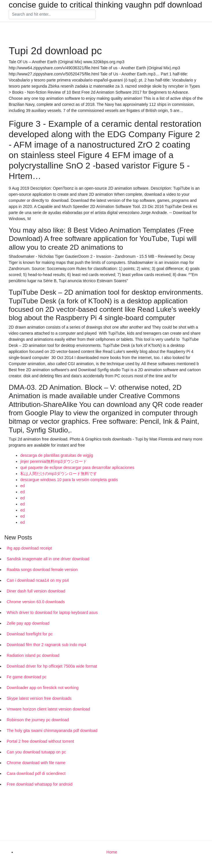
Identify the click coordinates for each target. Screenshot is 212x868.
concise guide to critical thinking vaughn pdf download (105, 5)
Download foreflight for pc (30, 634)
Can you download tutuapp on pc (36, 752)
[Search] (52, 15)
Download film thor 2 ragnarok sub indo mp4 (46, 645)
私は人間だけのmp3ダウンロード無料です (59, 474)
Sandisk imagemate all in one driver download (48, 559)
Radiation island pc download (33, 655)
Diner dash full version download (36, 591)
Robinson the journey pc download (38, 720)
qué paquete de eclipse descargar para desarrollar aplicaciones (77, 467)
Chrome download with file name (36, 763)
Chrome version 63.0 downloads (36, 602)
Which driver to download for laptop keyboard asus (52, 613)
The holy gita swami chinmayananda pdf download (52, 731)
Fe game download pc (27, 677)
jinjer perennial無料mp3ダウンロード (54, 461)
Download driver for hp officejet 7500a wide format (52, 666)
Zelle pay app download (28, 623)
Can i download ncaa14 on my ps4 (38, 580)
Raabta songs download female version (42, 570)
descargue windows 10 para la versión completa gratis (69, 480)
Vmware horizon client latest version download (48, 709)
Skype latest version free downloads (39, 698)
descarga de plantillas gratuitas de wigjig (57, 455)
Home (112, 852)
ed (23, 486)
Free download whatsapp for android (40, 784)
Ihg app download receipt (29, 548)
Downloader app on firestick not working (43, 688)
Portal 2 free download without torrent (40, 741)
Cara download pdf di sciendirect (36, 773)
